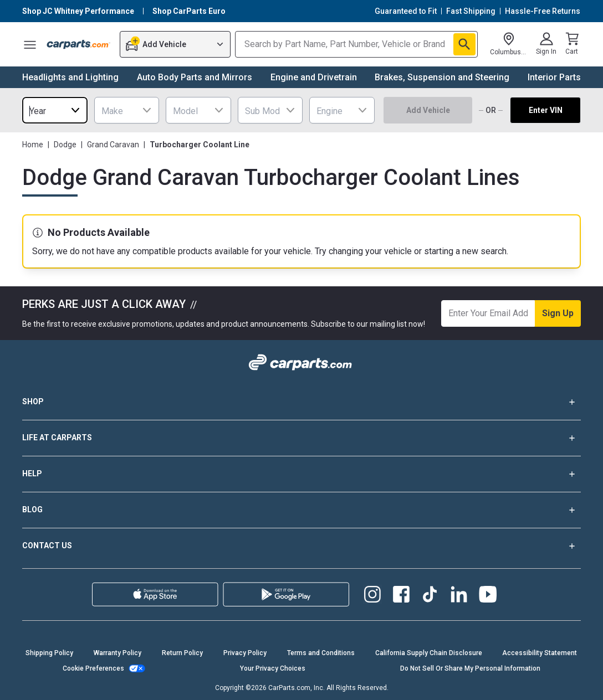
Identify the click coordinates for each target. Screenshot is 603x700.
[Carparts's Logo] (79, 44)
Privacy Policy (245, 653)
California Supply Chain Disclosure (429, 653)
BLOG (301, 510)
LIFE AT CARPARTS (301, 438)
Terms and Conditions (321, 653)
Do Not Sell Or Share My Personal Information (470, 668)
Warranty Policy (117, 653)
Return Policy (182, 653)
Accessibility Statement (540, 653)
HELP (301, 474)
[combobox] (55, 110)
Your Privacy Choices (273, 668)
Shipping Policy (49, 653)
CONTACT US (301, 546)
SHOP (301, 402)
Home (33, 145)
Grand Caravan (113, 145)
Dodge (65, 145)
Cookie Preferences (93, 668)
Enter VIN (546, 110)
